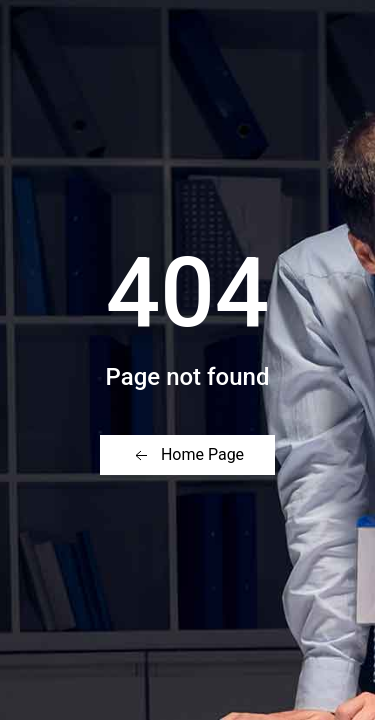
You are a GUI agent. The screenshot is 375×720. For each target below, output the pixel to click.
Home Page (187, 455)
